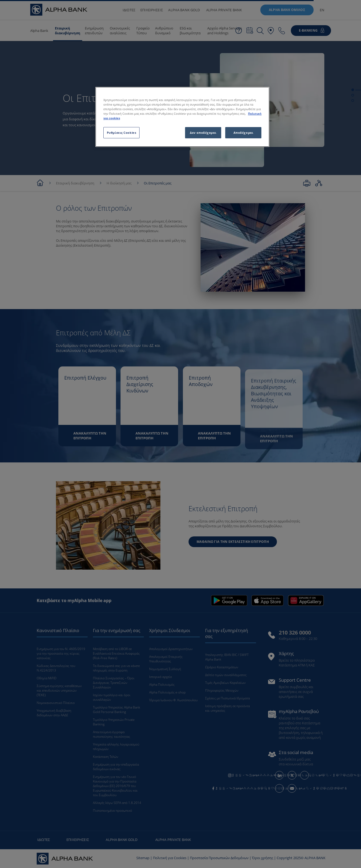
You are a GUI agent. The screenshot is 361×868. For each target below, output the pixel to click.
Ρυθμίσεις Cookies (122, 133)
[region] (182, 117)
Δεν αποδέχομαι (203, 133)
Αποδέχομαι (243, 133)
